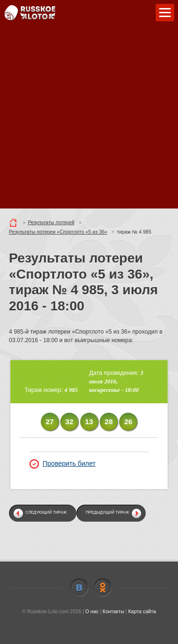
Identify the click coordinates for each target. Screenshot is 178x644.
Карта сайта (142, 611)
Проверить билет (63, 463)
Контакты (113, 611)
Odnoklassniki (103, 588)
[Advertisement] (89, 120)
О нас (92, 611)
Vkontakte (79, 588)
